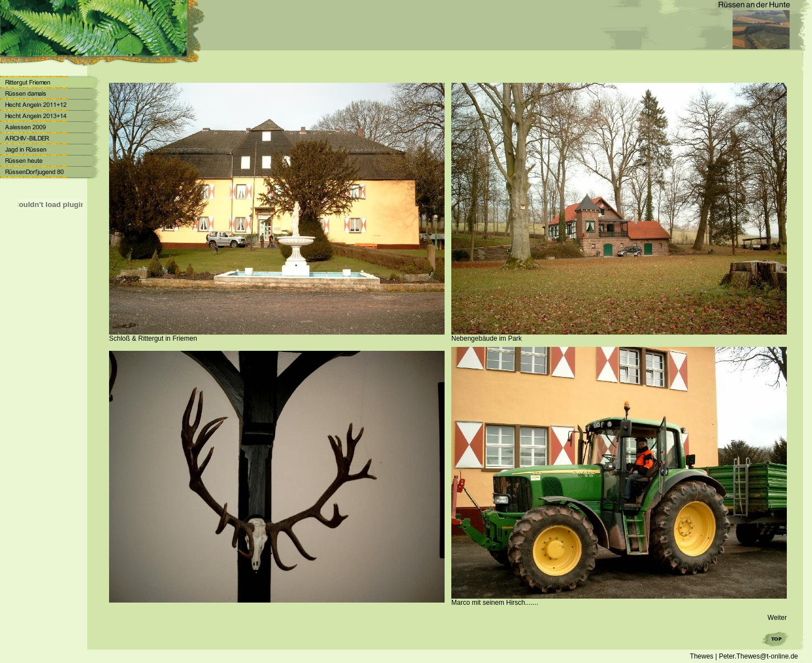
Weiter (777, 618)
